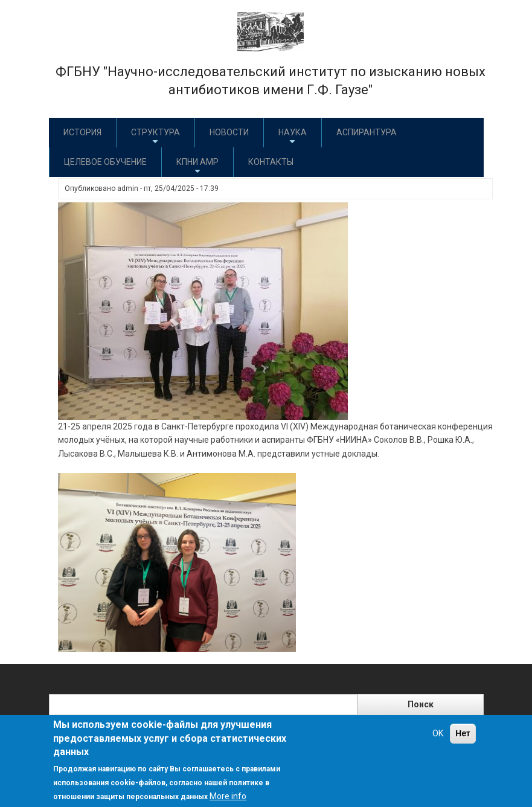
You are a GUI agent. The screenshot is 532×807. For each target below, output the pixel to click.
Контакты (271, 162)
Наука (293, 137)
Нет (463, 733)
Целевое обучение (105, 162)
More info (228, 796)
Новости (229, 132)
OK (438, 733)
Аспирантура (367, 132)
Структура (155, 137)
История (82, 132)
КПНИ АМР (197, 166)
